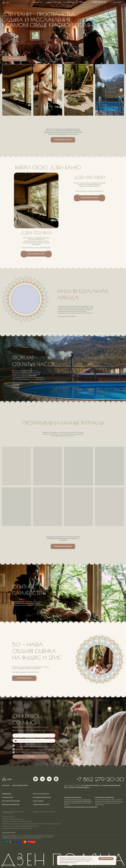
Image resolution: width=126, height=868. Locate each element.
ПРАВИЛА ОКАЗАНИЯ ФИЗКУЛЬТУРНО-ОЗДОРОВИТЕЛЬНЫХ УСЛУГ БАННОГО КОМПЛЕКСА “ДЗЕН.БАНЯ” (32, 824)
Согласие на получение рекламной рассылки (17, 829)
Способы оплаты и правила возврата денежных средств (20, 826)
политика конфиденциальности (13, 819)
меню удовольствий (20, 786)
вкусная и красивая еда (11, 805)
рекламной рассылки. (39, 752)
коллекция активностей (42, 798)
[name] (34, 736)
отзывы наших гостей (41, 805)
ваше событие (38, 801)
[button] (117, 2)
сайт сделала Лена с (9, 833)
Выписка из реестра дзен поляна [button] (44, 812)
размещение (7, 794)
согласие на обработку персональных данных (17, 821)
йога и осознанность (41, 794)
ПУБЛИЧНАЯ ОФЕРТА (8, 817)
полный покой (7, 798)
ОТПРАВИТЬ (31, 757)
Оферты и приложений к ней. (47, 749)
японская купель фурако (11, 801)
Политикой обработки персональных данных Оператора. (33, 746)
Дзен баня (6, 786)
